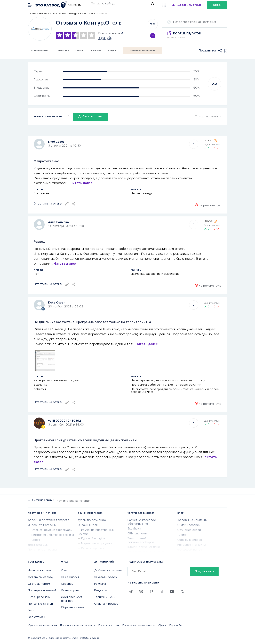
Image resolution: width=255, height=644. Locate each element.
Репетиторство (93, 549)
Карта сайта (176, 625)
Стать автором (39, 584)
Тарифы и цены (105, 597)
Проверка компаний (42, 591)
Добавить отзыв (190, 5)
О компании (39, 51)
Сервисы (67, 584)
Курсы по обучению (92, 520)
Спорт (36, 540)
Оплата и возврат (107, 604)
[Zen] (162, 592)
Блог (31, 611)
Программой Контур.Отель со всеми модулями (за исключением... (87, 440)
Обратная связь (73, 608)
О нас (65, 571)
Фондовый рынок (190, 550)
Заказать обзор (106, 577)
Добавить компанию (109, 571)
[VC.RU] (182, 592)
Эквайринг (135, 529)
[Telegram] (131, 592)
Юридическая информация (42, 625)
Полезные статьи (40, 604)
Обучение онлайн (190, 530)
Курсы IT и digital (93, 539)
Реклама (100, 584)
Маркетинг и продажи (97, 544)
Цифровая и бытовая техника (53, 535)
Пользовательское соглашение (139, 625)
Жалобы (96, 51)
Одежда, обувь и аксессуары (52, 530)
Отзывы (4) (62, 51)
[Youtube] (172, 592)
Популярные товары (42, 550)
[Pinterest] (151, 592)
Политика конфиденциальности (78, 625)
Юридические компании (144, 547)
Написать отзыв (39, 571)
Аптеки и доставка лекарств (49, 520)
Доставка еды (38, 545)
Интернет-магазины (42, 525)
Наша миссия (70, 577)
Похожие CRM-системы (143, 51)
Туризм (182, 535)
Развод (40, 242)
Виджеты (101, 591)
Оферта (162, 625)
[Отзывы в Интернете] (51, 5)
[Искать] (123, 4)
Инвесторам (70, 591)
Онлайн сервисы (189, 525)
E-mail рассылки (39, 597)
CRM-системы (137, 534)
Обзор (80, 51)
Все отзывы (36, 617)
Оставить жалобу (41, 577)
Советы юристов (190, 540)
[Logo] (40, 29)
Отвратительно (47, 161)
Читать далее (82, 183)
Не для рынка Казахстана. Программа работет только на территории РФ (93, 322)
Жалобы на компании (192, 520)
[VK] (141, 592)
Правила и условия (109, 625)
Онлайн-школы (88, 525)
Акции (112, 51)
